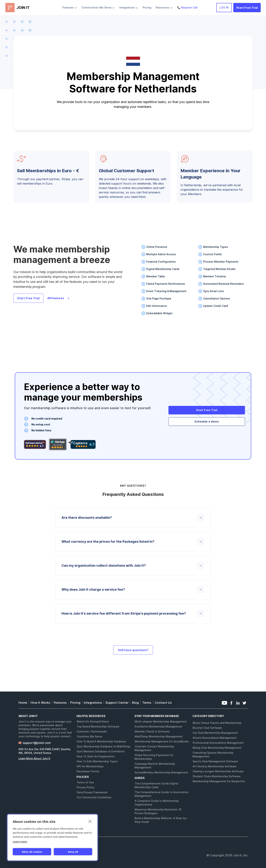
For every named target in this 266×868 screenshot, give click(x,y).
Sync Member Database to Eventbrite (101, 751)
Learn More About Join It (34, 758)
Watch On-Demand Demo (93, 721)
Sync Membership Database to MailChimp (103, 746)
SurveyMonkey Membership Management (161, 772)
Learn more (20, 842)
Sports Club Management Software (215, 761)
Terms (147, 703)
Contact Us (163, 703)
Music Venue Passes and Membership (217, 723)
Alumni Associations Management (215, 738)
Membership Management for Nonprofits (219, 781)
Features (60, 703)
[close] (90, 821)
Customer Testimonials (92, 731)
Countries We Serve (89, 736)
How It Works (40, 703)
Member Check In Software (152, 731)
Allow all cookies (32, 852)
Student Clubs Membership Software (217, 776)
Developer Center (88, 771)
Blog (135, 703)
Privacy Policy (86, 787)
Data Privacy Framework (92, 792)
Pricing (75, 703)
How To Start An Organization (96, 756)
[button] (70, 8)
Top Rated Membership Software (98, 726)
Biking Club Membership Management (217, 748)
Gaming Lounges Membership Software (218, 771)
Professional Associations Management (218, 743)
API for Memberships (90, 766)
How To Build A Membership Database (101, 741)
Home (23, 703)
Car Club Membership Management (215, 733)
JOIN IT (23, 8)
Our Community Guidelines (94, 797)
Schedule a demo (207, 421)
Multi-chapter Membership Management (161, 721)
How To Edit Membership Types (97, 761)
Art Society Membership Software (215, 766)
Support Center (117, 703)
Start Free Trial (247, 8)
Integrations (93, 703)
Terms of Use (85, 782)
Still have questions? (133, 650)
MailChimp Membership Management (159, 736)
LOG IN (224, 7)
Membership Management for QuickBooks (162, 741)
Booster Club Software (207, 728)
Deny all (73, 852)
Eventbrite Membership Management (158, 726)
